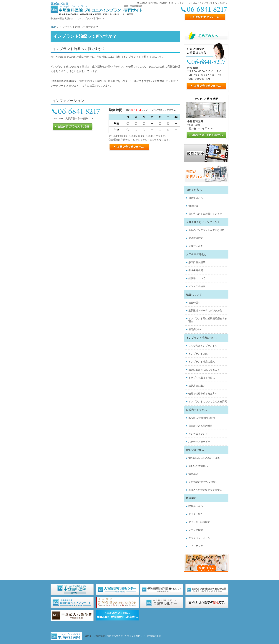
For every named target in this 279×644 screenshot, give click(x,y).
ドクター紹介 (196, 514)
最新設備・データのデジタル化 (205, 311)
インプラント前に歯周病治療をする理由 (208, 320)
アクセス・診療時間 (199, 522)
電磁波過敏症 (196, 238)
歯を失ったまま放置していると (205, 214)
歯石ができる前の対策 (200, 426)
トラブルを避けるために (202, 378)
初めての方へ (196, 198)
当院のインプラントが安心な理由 (206, 230)
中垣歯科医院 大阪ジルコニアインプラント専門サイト (78, 19)
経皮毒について (197, 278)
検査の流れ (194, 303)
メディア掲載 (196, 530)
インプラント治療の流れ (202, 362)
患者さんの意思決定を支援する (205, 490)
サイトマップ (196, 546)
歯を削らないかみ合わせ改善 (204, 458)
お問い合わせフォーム (205, 17)
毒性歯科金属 (196, 270)
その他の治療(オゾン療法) (202, 482)
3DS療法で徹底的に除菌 (202, 418)
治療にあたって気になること (204, 370)
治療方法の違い (197, 386)
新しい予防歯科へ (198, 466)
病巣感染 (193, 474)
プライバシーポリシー (200, 538)
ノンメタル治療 (197, 286)
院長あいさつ (196, 506)
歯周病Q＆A (195, 329)
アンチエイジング (198, 434)
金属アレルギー (197, 246)
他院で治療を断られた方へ (203, 394)
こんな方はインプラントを (203, 346)
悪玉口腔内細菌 (197, 262)
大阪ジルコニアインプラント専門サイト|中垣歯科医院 (134, 636)
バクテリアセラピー (199, 442)
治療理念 (193, 206)
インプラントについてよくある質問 (208, 402)
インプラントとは (198, 354)
